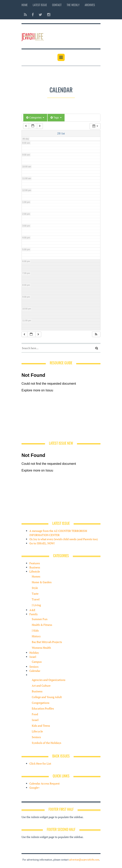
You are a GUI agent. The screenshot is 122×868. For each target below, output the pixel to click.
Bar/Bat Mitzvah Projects (47, 642)
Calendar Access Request (45, 783)
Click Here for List (40, 763)
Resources (36, 675)
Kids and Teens (41, 726)
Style (35, 588)
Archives (90, 5)
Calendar (35, 671)
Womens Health (41, 648)
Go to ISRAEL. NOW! (42, 543)
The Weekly (73, 5)
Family (34, 614)
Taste (35, 594)
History (36, 636)
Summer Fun (40, 619)
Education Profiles (43, 708)
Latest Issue (40, 5)
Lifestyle (35, 571)
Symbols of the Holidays (46, 743)
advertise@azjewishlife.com (84, 860)
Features (35, 563)
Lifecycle (37, 731)
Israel (33, 657)
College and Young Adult (47, 697)
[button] (96, 334)
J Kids (35, 630)
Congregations (41, 703)
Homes (36, 576)
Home (25, 5)
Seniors (34, 667)
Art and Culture (41, 686)
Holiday (34, 653)
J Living (36, 605)
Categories (35, 118)
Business (35, 567)
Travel (36, 599)
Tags (56, 118)
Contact (57, 5)
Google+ (34, 788)
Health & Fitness (42, 625)
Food (35, 714)
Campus (37, 662)
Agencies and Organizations (49, 680)
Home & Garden (42, 582)
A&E (32, 610)
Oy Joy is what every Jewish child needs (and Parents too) (64, 539)
